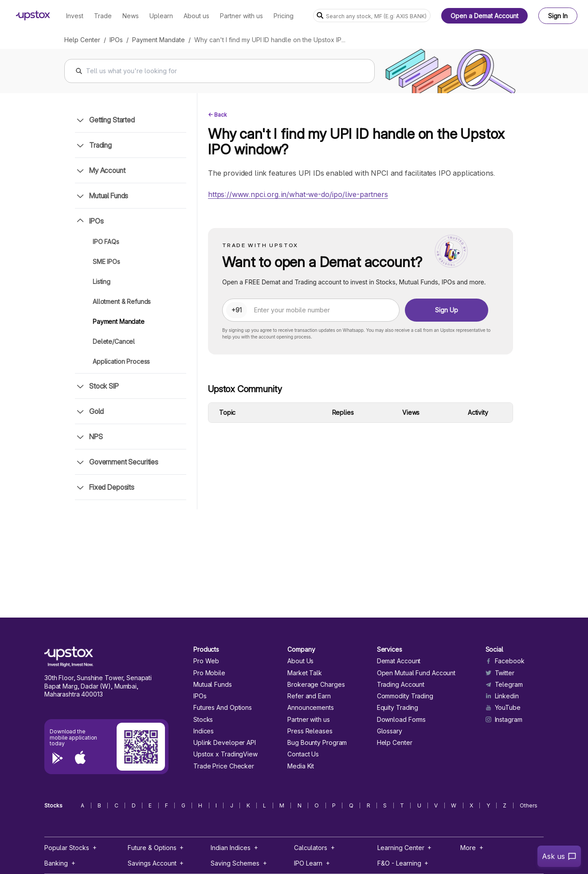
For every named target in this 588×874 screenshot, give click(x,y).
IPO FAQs (106, 242)
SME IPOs (106, 262)
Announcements (311, 708)
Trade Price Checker (224, 766)
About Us (300, 661)
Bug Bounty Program (317, 743)
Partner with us (308, 720)
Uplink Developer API (225, 743)
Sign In (558, 16)
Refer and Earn (309, 696)
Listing (102, 281)
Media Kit (301, 766)
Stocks (203, 720)
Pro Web (206, 661)
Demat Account (399, 661)
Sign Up (447, 310)
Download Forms (402, 720)
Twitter (500, 673)
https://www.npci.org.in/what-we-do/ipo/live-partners (298, 194)
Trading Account (401, 685)
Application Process (121, 361)
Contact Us (303, 754)
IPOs (116, 40)
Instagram (504, 720)
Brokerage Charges (316, 685)
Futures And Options (223, 708)
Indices (204, 731)
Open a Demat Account (484, 16)
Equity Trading (398, 708)
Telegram (504, 685)
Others (529, 806)
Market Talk (305, 673)
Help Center (82, 40)
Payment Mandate (159, 40)
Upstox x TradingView (225, 754)
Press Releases (310, 731)
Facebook (505, 661)
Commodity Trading (405, 696)
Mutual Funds (213, 685)
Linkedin (502, 696)
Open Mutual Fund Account (416, 673)
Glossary (390, 731)
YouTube (503, 708)
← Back (218, 115)
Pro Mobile (209, 673)
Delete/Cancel (114, 341)
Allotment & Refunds (122, 301)
